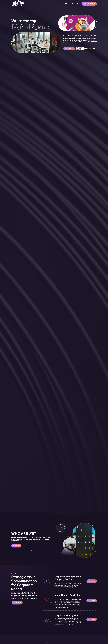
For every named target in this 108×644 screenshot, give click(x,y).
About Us (53, 4)
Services (60, 4)
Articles (67, 4)
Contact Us (75, 4)
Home (46, 4)
